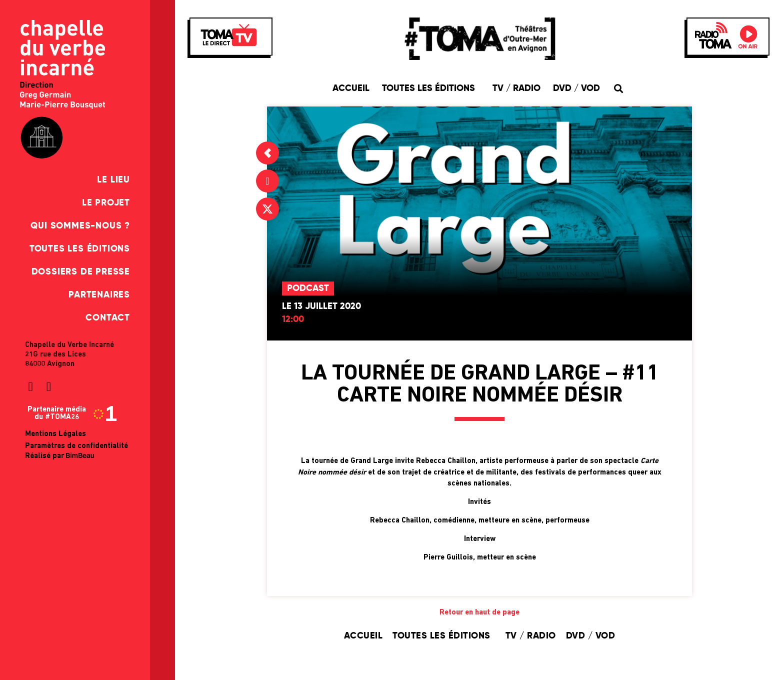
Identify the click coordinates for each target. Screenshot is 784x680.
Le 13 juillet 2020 (321, 306)
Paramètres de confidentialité (76, 446)
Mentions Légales (55, 434)
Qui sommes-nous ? (80, 226)
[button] (618, 88)
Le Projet (106, 203)
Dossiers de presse (81, 272)
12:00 (293, 319)
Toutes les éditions (80, 249)
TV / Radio (516, 88)
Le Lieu (113, 180)
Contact (108, 318)
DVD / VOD (576, 88)
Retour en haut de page (479, 613)
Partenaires (99, 295)
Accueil (351, 88)
